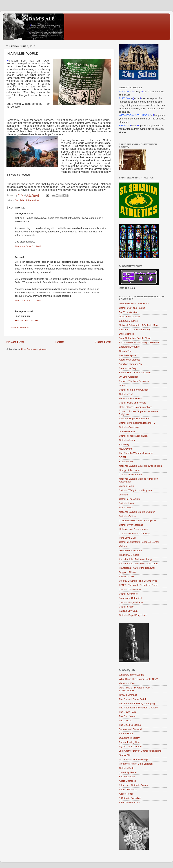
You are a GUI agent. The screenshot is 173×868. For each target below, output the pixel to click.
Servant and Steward (130, 729)
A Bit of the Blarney (129, 802)
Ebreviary (124, 444)
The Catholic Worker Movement (136, 453)
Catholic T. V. (126, 394)
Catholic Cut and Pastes (132, 308)
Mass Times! (126, 508)
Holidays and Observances (133, 529)
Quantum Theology (129, 738)
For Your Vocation (129, 312)
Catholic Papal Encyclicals (133, 615)
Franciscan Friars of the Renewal (137, 568)
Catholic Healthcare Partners (135, 533)
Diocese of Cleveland (130, 551)
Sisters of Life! (127, 576)
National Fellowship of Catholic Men (138, 325)
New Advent (125, 449)
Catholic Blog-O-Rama (131, 602)
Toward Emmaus (128, 695)
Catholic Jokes (127, 440)
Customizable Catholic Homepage (137, 521)
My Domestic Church (130, 746)
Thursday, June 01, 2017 (28, 246)
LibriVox (123, 385)
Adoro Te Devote (128, 789)
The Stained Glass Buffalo (133, 699)
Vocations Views (128, 683)
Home (59, 342)
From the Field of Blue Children (136, 764)
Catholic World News (130, 589)
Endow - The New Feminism (134, 381)
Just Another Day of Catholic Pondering (140, 751)
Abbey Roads (126, 794)
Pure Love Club (127, 538)
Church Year (126, 351)
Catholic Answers (128, 594)
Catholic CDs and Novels (132, 403)
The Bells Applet (128, 355)
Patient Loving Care (130, 742)
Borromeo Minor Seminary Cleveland (139, 342)
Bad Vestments (127, 777)
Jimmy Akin (125, 755)
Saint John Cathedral (130, 598)
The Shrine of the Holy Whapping (137, 703)
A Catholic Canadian (130, 798)
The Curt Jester (127, 716)
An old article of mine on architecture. (139, 564)
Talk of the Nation (29, 200)
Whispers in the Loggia (131, 675)
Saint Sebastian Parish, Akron (135, 338)
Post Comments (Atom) (34, 349)
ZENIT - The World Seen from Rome (139, 585)
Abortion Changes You (131, 364)
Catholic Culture (128, 516)
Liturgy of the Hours (130, 470)
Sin (17, 200)
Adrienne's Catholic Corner (133, 785)
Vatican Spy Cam (128, 611)
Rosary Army (126, 462)
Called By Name (128, 772)
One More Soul (127, 431)
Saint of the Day (128, 368)
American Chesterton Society (135, 329)
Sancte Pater (126, 734)
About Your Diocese (130, 360)
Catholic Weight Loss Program (135, 490)
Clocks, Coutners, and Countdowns (138, 581)
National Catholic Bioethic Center (137, 512)
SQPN (122, 457)
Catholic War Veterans (131, 525)
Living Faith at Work (130, 317)
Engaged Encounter (130, 347)
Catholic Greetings (129, 427)
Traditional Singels (129, 555)
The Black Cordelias (130, 725)
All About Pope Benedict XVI (134, 419)
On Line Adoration (129, 377)
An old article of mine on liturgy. (136, 559)
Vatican (123, 546)
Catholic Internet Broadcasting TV (137, 423)
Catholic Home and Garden (134, 390)
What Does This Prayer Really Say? (138, 679)
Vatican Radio (126, 486)
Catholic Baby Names (131, 474)
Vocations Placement (130, 398)
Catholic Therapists (129, 499)
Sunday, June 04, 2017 (27, 320)
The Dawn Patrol (128, 712)
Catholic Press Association (133, 436)
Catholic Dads (127, 768)
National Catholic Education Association (140, 466)
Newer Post (15, 342)
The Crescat (126, 721)
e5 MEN (123, 495)
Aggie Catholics (127, 781)
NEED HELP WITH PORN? (134, 304)
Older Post (103, 342)
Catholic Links (127, 503)
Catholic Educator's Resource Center (139, 542)
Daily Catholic (126, 334)
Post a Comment (20, 328)
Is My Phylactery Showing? (134, 759)
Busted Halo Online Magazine (135, 372)
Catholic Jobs (126, 607)
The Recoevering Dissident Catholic (138, 708)
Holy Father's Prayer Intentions (136, 407)
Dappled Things (127, 572)
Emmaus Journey (128, 321)
